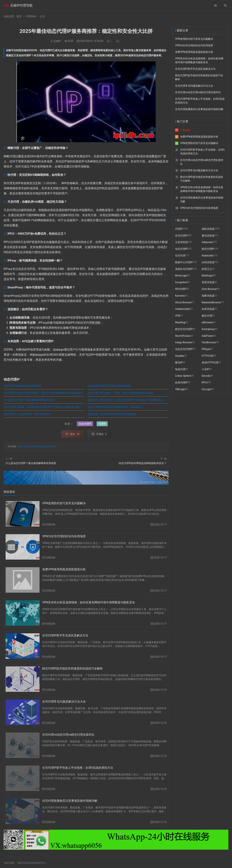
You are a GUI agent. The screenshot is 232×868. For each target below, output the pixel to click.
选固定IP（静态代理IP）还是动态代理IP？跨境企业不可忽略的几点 (125, 400)
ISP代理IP (181, 289)
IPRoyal (206, 349)
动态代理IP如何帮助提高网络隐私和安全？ (143, 463)
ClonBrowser (209, 342)
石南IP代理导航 (21, 5)
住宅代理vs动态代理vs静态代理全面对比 (68, 735)
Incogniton (181, 282)
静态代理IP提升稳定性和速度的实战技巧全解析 (72, 668)
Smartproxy (208, 329)
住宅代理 (180, 256)
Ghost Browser (183, 302)
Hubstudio (208, 256)
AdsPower (208, 336)
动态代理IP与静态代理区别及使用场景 (109, 386)
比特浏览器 (208, 262)
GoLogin (206, 389)
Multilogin (207, 276)
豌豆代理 (207, 316)
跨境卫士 (207, 269)
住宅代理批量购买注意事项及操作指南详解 (70, 801)
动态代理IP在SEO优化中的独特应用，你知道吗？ (115, 407)
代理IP (102, 424)
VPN (178, 316)
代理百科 (31, 16)
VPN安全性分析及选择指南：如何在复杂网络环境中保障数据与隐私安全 (89, 602)
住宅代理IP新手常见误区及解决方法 (65, 635)
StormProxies (183, 336)
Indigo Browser (184, 342)
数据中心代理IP (184, 262)
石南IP (57, 41)
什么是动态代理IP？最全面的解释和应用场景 (29, 400)
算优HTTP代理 (210, 363)
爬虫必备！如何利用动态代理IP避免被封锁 (112, 414)
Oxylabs (180, 356)
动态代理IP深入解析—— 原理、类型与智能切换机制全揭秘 (120, 393)
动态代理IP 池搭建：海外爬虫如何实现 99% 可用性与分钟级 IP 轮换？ (43, 407)
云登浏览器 (181, 242)
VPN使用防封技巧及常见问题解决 (64, 503)
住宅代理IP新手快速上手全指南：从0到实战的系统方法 (78, 768)
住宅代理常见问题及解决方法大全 (64, 702)
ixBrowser (207, 322)
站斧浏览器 (208, 309)
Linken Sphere (183, 376)
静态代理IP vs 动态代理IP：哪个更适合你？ (28, 414)
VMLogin (180, 389)
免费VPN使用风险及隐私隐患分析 (64, 569)
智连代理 (180, 369)
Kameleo (180, 296)
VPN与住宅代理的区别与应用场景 (64, 536)
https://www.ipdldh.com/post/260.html (37, 446)
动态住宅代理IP (184, 349)
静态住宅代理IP (184, 329)
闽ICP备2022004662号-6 (32, 863)
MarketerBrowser (211, 302)
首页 (19, 16)
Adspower (207, 242)
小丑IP (205, 369)
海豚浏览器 (208, 296)
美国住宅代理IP (184, 269)
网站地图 (9, 863)
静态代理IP (208, 249)
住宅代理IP (181, 236)
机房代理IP (181, 383)
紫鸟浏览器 (208, 236)
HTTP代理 (207, 356)
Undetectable (183, 309)
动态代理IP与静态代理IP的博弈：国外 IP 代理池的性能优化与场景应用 (43, 393)
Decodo (206, 376)
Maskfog (180, 322)
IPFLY (205, 383)
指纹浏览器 (208, 229)
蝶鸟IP (179, 363)
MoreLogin (181, 276)
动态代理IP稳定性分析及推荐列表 (23, 386)
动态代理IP (85, 424)
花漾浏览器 (208, 282)
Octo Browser (209, 289)
